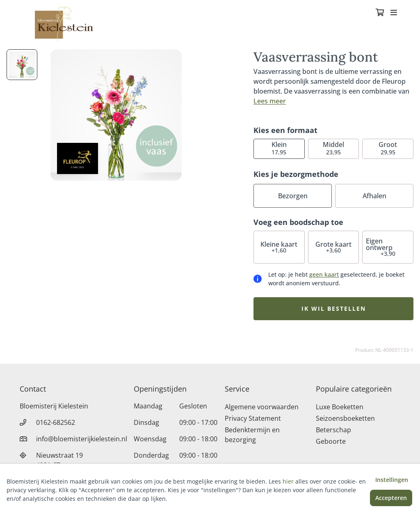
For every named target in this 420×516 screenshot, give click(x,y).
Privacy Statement (253, 418)
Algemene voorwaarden (262, 407)
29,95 (388, 148)
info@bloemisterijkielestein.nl (82, 439)
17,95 (279, 148)
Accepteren (391, 498)
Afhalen (374, 196)
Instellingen (392, 480)
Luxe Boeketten (340, 407)
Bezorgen (293, 196)
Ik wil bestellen (334, 308)
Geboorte (331, 441)
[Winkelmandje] (380, 13)
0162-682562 (56, 422)
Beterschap (333, 430)
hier (288, 481)
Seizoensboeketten (345, 418)
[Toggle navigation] (394, 13)
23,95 (333, 148)
